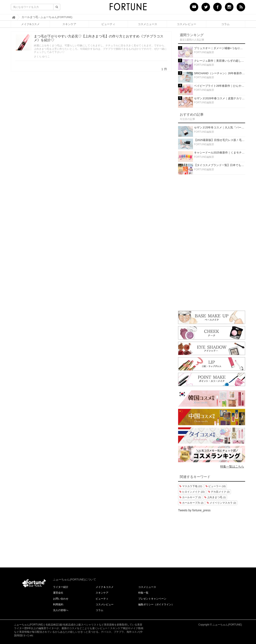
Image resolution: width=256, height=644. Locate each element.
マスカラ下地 (191, 486)
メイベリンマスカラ (221, 503)
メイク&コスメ (30, 24)
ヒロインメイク (192, 492)
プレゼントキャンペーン (152, 599)
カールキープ (190, 497)
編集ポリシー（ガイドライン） (156, 604)
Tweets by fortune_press (194, 510)
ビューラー (216, 486)
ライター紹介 (61, 587)
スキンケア (69, 24)
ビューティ (108, 24)
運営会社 (58, 593)
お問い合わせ (61, 599)
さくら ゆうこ (42, 57)
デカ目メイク (219, 492)
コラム (225, 24)
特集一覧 (143, 593)
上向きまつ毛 (215, 497)
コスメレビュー (186, 24)
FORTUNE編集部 (204, 52)
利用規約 (58, 604)
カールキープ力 (191, 503)
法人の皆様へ (61, 610)
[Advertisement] (212, 242)
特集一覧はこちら (232, 466)
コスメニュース (147, 24)
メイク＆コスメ (105, 587)
